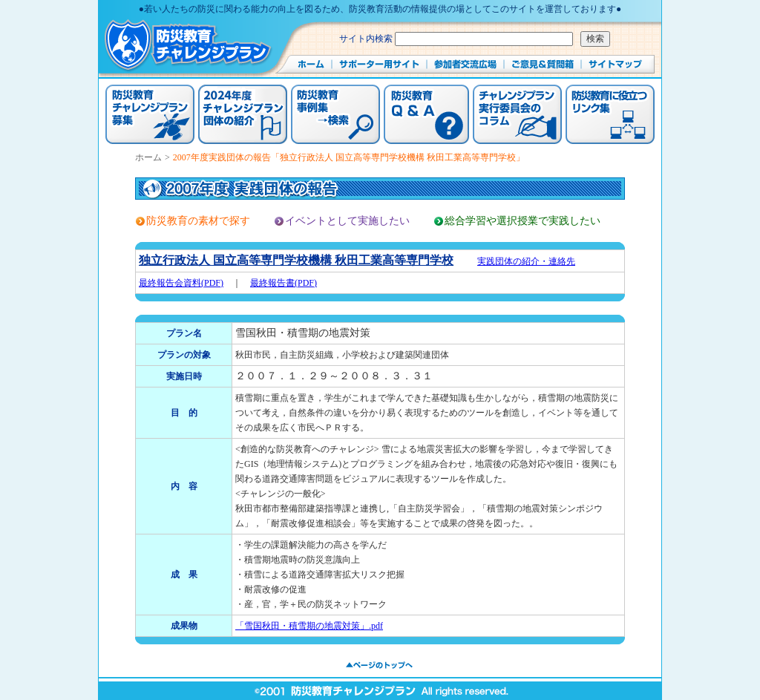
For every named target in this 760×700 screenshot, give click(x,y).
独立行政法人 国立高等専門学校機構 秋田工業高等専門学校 (296, 260)
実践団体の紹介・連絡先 (526, 261)
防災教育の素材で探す (198, 221)
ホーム (148, 157)
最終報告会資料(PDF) (181, 283)
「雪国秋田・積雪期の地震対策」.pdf (309, 626)
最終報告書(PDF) (284, 283)
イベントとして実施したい (347, 221)
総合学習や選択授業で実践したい (522, 221)
